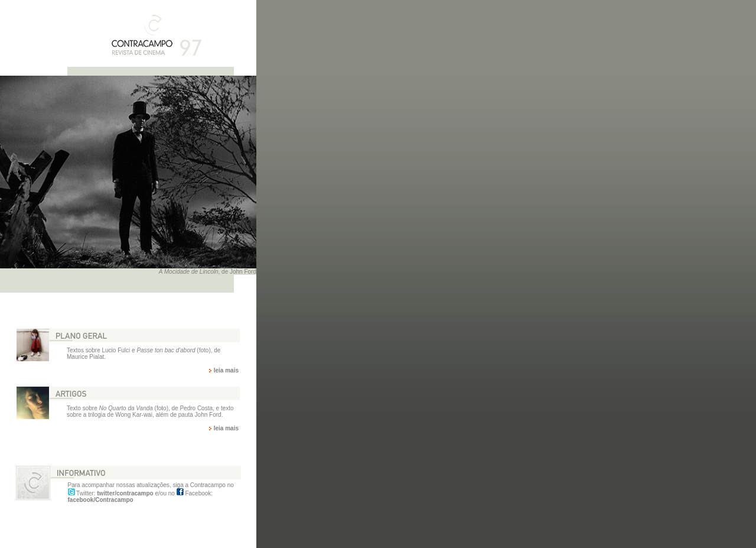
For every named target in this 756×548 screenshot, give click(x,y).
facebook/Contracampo (101, 500)
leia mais (226, 370)
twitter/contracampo (125, 493)
